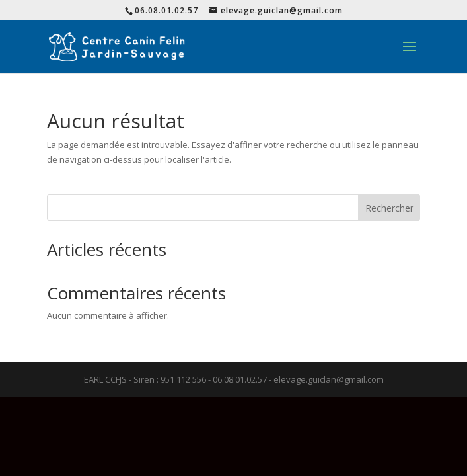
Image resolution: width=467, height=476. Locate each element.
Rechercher (389, 208)
